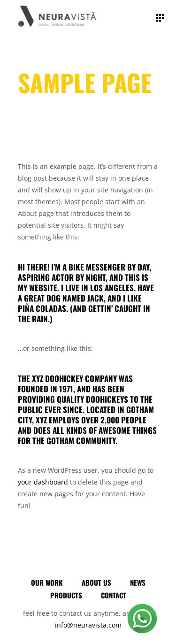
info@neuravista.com (88, 625)
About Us (96, 582)
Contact (114, 595)
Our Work (47, 582)
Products (66, 595)
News (138, 582)
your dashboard (43, 482)
